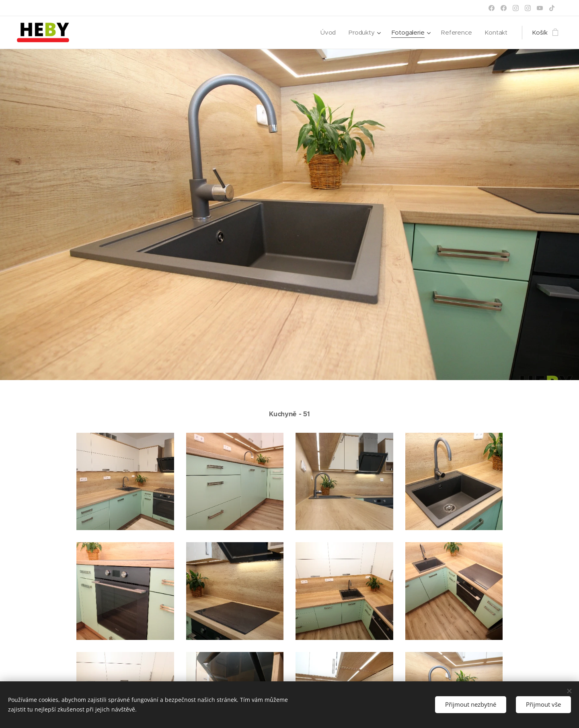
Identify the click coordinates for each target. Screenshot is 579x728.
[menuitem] (327, 33)
